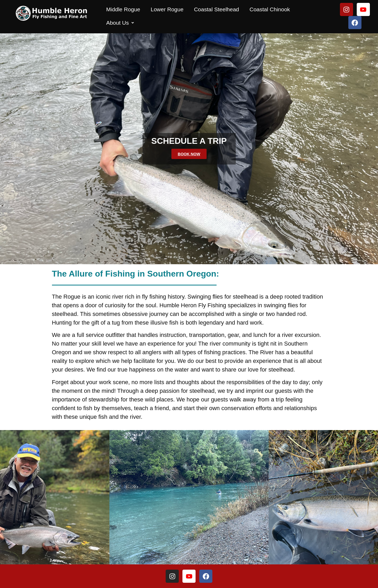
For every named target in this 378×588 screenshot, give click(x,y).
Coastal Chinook (270, 9)
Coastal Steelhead (217, 9)
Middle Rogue (123, 9)
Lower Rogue (167, 9)
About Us (120, 23)
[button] (120, 23)
